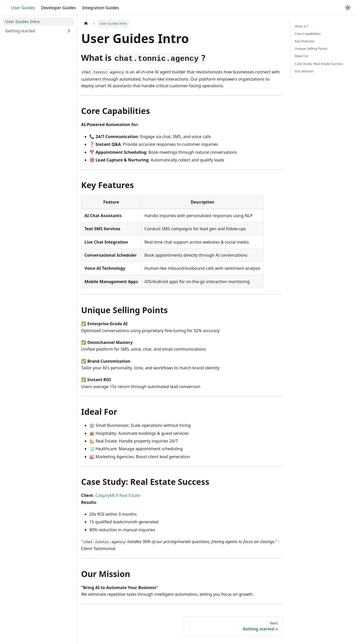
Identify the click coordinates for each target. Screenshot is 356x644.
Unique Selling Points (311, 49)
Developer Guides (59, 8)
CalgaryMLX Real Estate (118, 495)
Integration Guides (101, 8)
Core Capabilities (308, 34)
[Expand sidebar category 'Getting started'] (69, 31)
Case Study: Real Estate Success (319, 64)
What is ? (301, 26)
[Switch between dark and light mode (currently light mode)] (348, 8)
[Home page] (86, 23)
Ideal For (301, 56)
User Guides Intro (22, 22)
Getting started (20, 31)
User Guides (23, 8)
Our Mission (304, 71)
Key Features (305, 41)
